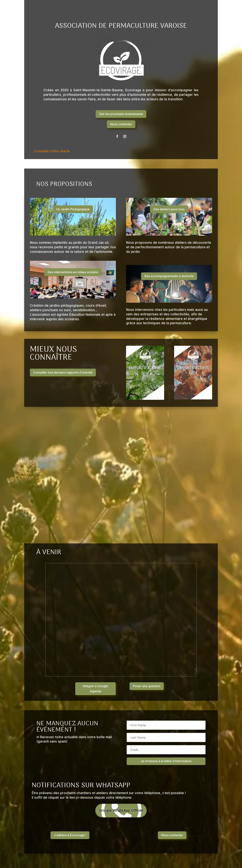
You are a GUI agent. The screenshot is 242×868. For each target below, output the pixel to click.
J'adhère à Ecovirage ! (70, 836)
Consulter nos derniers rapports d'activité (63, 372)
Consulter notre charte (52, 151)
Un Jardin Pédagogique (73, 209)
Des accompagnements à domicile (169, 276)
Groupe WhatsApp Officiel (121, 811)
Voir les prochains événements (121, 114)
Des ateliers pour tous (169, 209)
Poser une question (147, 686)
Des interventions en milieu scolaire (73, 272)
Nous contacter (121, 124)
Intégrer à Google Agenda (95, 689)
